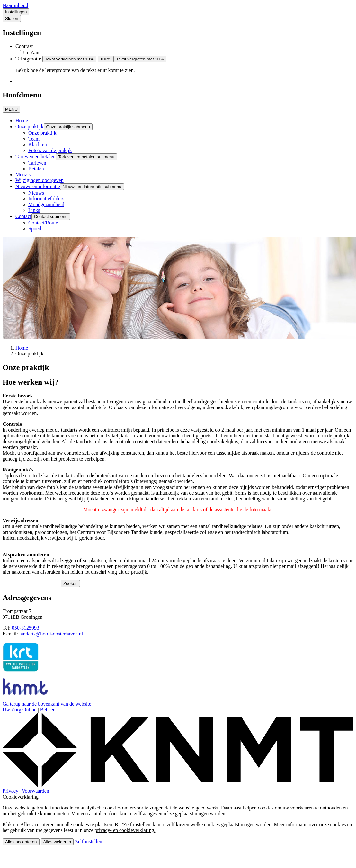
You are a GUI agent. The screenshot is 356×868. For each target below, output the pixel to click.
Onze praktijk (30, 127)
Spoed (35, 228)
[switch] (19, 52)
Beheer (47, 710)
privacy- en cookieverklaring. (125, 830)
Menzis (23, 174)
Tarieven (37, 163)
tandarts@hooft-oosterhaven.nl (51, 634)
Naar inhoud (15, 5)
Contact (23, 216)
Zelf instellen (89, 841)
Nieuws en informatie (38, 186)
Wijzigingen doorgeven (40, 180)
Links (34, 210)
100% (106, 59)
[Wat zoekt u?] (31, 584)
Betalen (36, 169)
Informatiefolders (46, 199)
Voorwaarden (36, 791)
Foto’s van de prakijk (50, 150)
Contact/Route (43, 223)
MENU (11, 109)
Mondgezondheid (46, 204)
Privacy (10, 791)
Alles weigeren (57, 842)
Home (22, 120)
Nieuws (36, 193)
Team (34, 139)
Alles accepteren (21, 842)
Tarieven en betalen (36, 156)
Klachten (38, 145)
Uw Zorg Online (19, 710)
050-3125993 (26, 628)
